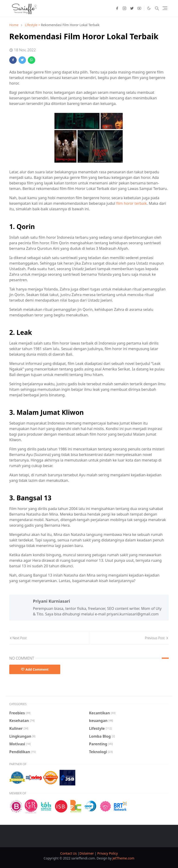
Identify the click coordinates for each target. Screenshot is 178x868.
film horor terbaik (131, 203)
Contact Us (69, 853)
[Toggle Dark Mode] (149, 8)
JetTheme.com (124, 858)
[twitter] (132, 8)
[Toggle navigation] (165, 8)
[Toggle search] (157, 8)
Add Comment (35, 669)
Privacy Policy (108, 853)
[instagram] (124, 8)
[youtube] (139, 8)
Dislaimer (87, 853)
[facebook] (117, 8)
